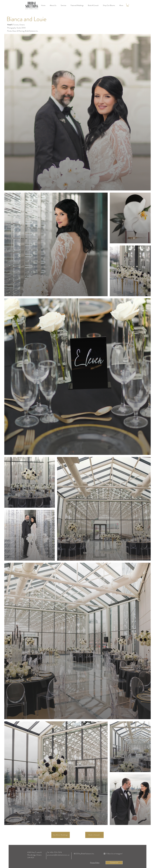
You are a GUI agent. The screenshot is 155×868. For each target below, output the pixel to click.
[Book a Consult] (94, 835)
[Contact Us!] (114, 863)
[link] (128, 5)
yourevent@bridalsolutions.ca (58, 855)
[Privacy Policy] (95, 863)
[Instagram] (105, 854)
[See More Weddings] (61, 835)
